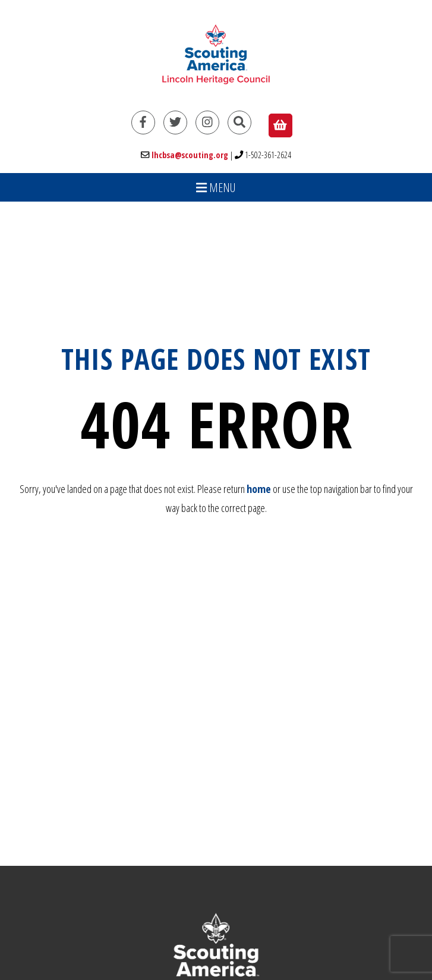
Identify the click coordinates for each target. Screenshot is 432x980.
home (259, 489)
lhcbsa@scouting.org (190, 155)
